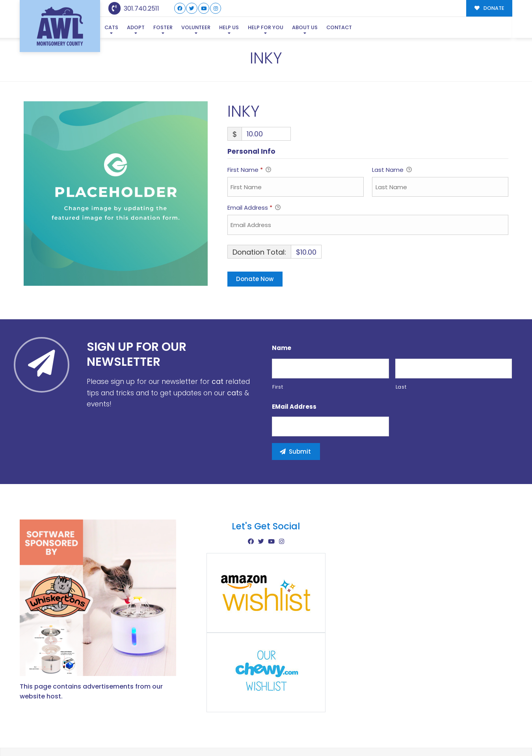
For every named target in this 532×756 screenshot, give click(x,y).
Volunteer (196, 27)
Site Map (496, 733)
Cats (111, 27)
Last (401, 349)
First (278, 349)
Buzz (293, 733)
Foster (163, 27)
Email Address (254, 170)
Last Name (392, 132)
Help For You (266, 27)
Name (282, 310)
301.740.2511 (134, 8)
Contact (339, 27)
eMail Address (294, 369)
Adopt (136, 27)
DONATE (489, 8)
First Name (249, 132)
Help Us (229, 27)
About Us (305, 27)
